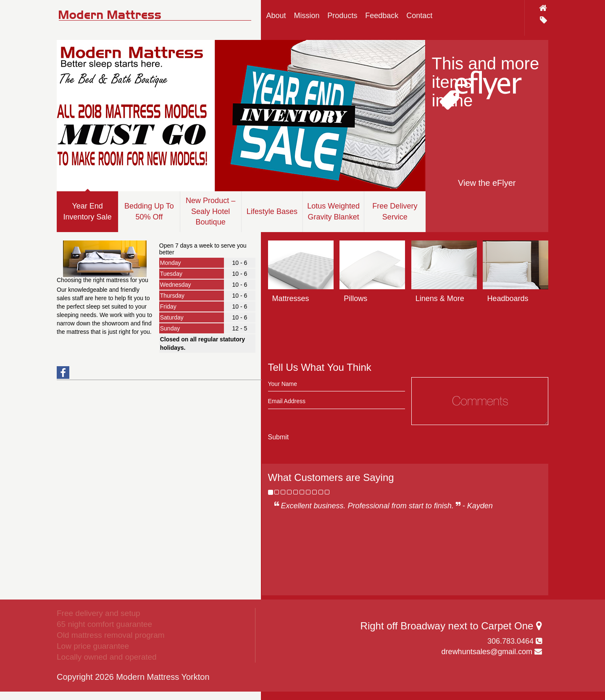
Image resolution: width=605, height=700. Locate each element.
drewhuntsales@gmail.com (487, 652)
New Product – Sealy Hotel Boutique (210, 211)
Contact (419, 16)
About (276, 16)
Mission (306, 16)
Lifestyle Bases (272, 211)
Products (342, 16)
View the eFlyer (487, 183)
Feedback (382, 16)
